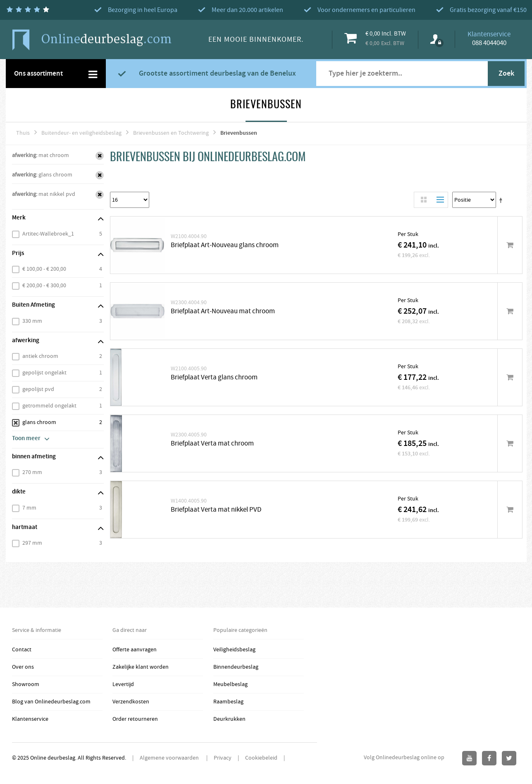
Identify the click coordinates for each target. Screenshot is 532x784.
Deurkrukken (229, 719)
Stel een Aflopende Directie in (502, 200)
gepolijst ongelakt (44, 373)
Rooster (424, 200)
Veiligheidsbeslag (234, 650)
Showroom (26, 684)
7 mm (29, 508)
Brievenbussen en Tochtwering (171, 133)
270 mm (32, 472)
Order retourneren (135, 719)
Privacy (223, 758)
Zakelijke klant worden (141, 667)
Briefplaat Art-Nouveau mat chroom (223, 311)
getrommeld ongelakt (49, 406)
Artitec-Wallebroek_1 (48, 234)
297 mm (32, 543)
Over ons (23, 667)
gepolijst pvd (38, 389)
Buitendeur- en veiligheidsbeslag (81, 133)
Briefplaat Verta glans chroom (214, 378)
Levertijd (123, 684)
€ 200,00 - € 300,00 (44, 286)
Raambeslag (228, 702)
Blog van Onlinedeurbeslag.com (51, 702)
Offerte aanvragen (135, 650)
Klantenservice (30, 719)
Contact (22, 650)
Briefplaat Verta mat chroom (212, 444)
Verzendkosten (131, 702)
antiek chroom (40, 356)
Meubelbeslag (230, 684)
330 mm (32, 321)
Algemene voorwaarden (170, 758)
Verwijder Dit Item (100, 156)
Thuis (23, 133)
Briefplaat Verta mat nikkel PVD (216, 510)
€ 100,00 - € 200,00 (44, 269)
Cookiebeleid (261, 758)
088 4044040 (489, 43)
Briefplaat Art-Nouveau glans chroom (225, 245)
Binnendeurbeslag (236, 667)
